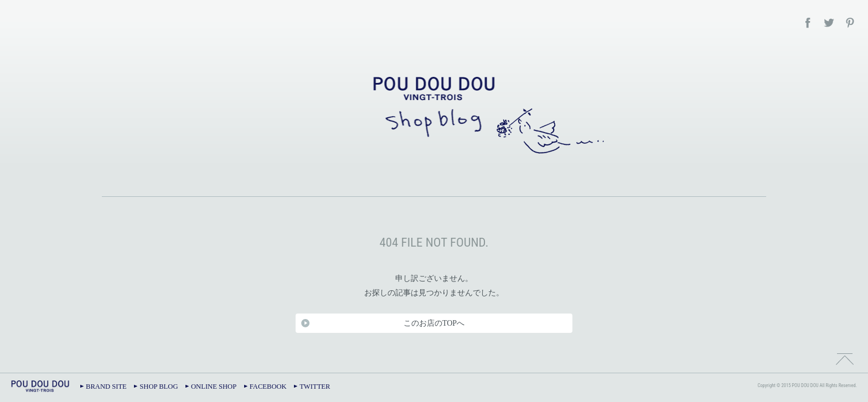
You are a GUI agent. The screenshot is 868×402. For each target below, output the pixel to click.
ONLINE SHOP (214, 387)
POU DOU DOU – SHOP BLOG (434, 113)
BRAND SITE (106, 387)
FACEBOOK (268, 387)
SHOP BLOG (159, 387)
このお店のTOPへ (434, 323)
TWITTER (315, 387)
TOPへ (845, 358)
